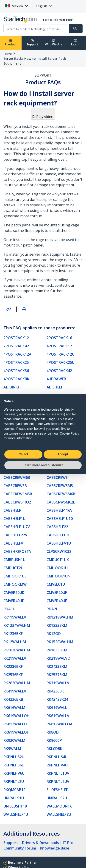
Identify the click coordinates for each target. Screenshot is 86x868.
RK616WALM (14, 708)
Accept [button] (63, 454)
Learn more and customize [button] (43, 465)
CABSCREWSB (15, 486)
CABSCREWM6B (17, 477)
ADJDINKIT (12, 387)
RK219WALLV (15, 658)
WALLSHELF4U (16, 814)
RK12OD (54, 634)
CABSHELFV (13, 543)
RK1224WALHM (17, 625)
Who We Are (54, 43)
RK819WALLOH (17, 732)
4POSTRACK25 (16, 362)
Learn (75, 43)
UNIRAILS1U (14, 798)
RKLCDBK (54, 749)
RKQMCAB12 (14, 790)
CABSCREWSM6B (61, 494)
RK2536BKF (13, 675)
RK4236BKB (13, 699)
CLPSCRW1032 (59, 551)
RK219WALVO (58, 658)
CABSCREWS (57, 477)
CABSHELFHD (58, 535)
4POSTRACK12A (17, 354)
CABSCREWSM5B (18, 494)
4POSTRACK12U (61, 354)
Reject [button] (23, 454)
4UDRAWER (56, 379)
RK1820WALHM (17, 650)
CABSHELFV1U (59, 543)
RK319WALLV (58, 683)
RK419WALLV (15, 691)
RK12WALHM (15, 642)
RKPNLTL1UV (58, 773)
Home (8, 54)
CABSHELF (12, 510)
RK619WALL (57, 708)
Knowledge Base (55, 848)
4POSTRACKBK (16, 379)
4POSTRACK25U (61, 362)
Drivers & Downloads (40, 843)
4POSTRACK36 (16, 371)
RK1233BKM (57, 625)
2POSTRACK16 (59, 338)
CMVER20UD (14, 593)
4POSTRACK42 (59, 371)
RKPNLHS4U (57, 757)
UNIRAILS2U (57, 798)
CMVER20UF (57, 593)
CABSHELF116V (60, 510)
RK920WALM (14, 740)
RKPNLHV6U (14, 773)
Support (32, 43)
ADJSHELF (55, 387)
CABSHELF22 (57, 527)
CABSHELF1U (14, 519)
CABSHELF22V (15, 535)
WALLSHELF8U (59, 814)
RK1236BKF (13, 634)
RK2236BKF (13, 666)
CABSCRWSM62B (61, 502)
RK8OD (53, 732)
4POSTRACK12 (59, 346)
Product (11, 43)
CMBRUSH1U (14, 560)
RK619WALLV (58, 716)
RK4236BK (55, 691)
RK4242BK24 (57, 699)
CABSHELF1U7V (17, 527)
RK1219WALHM (60, 617)
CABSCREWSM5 (60, 486)
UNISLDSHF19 (15, 806)
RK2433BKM (57, 666)
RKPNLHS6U (14, 765)
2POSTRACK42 (16, 346)
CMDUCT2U (13, 568)
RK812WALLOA (60, 724)
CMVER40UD (14, 601)
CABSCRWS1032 (17, 502)
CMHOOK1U (57, 568)
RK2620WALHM (17, 683)
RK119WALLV (15, 617)
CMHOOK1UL (15, 576)
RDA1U (9, 609)
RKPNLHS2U (14, 757)
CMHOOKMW (15, 584)
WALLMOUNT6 (59, 806)
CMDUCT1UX (58, 560)
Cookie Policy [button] (69, 433)
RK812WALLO (15, 724)
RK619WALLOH (17, 716)
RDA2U (53, 609)
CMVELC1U (56, 584)
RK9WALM (12, 749)
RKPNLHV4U (57, 765)
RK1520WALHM (60, 642)
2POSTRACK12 (16, 338)
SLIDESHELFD (58, 790)
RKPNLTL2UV (58, 781)
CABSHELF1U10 (60, 519)
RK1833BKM (57, 650)
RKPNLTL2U (14, 781)
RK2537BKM (57, 675)
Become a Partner (22, 862)
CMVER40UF (57, 601)
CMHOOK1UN (58, 576)
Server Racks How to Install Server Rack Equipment (35, 61)
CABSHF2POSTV (17, 551)
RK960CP (54, 740)
